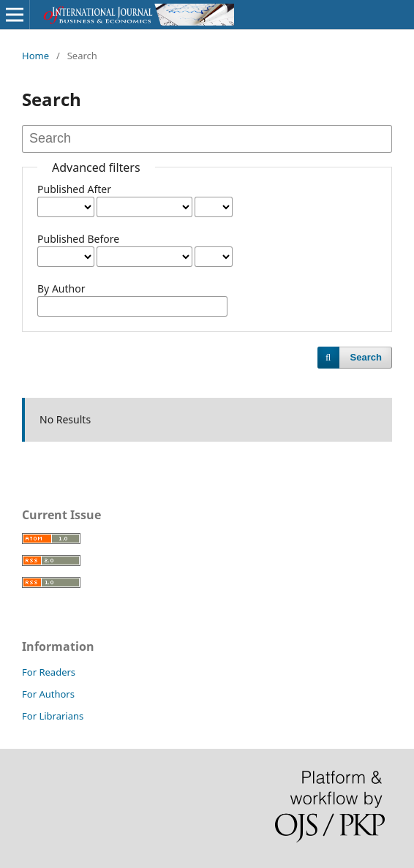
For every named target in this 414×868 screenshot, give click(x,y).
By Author (61, 288)
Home (35, 56)
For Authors (48, 694)
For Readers (49, 672)
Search (366, 357)
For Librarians (53, 716)
